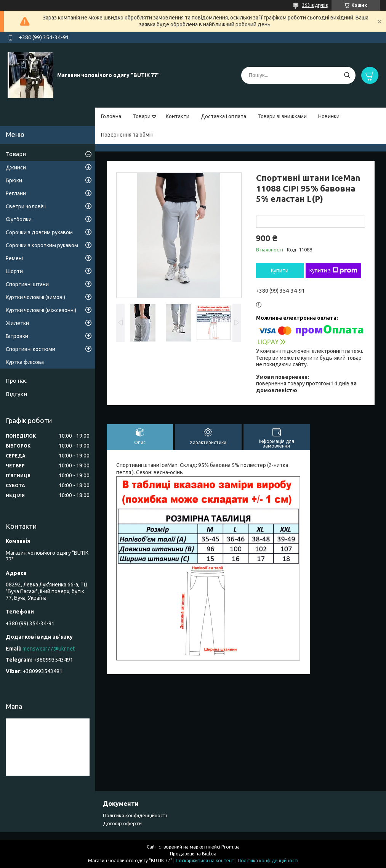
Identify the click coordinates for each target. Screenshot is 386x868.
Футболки (19, 219)
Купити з (333, 271)
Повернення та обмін (127, 135)
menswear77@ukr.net (49, 649)
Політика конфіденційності (135, 815)
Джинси (16, 167)
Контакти (178, 116)
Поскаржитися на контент (205, 861)
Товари (142, 116)
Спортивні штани (27, 284)
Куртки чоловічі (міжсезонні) (41, 310)
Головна (111, 116)
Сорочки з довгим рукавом (39, 232)
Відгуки (16, 394)
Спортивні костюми (30, 349)
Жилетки (17, 323)
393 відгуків (315, 5)
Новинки (329, 116)
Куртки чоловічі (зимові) (35, 297)
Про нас (16, 381)
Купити (280, 271)
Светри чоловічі (26, 206)
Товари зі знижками (282, 116)
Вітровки (17, 336)
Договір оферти (122, 823)
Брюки (14, 180)
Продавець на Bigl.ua (193, 854)
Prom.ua (231, 847)
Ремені (14, 258)
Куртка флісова (25, 362)
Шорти (14, 271)
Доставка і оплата (223, 116)
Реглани (16, 193)
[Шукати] (347, 75)
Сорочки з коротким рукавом (42, 245)
